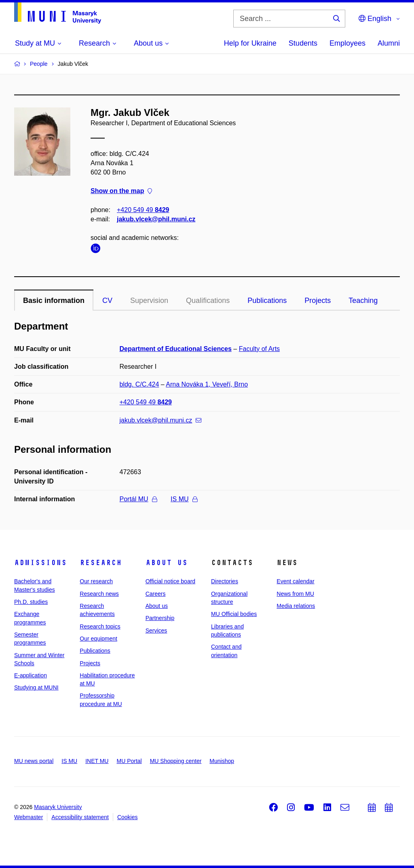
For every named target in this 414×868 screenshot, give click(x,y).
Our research (96, 581)
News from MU (295, 594)
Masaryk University (58, 807)
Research (101, 563)
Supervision (149, 301)
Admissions (40, 563)
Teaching (363, 301)
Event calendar (295, 581)
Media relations (296, 606)
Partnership (160, 618)
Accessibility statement (80, 817)
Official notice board (170, 581)
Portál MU (138, 499)
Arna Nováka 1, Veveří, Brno (207, 384)
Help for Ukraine (250, 43)
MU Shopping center (176, 761)
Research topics (100, 626)
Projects (318, 301)
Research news (99, 594)
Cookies (128, 817)
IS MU (184, 499)
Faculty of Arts (259, 349)
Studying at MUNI (36, 687)
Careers (156, 594)
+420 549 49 (143, 210)
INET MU (97, 761)
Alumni (389, 43)
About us (167, 563)
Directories (225, 581)
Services (156, 631)
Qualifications (208, 301)
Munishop (222, 761)
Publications (267, 301)
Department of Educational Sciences (176, 349)
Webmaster (29, 817)
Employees (347, 43)
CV (107, 301)
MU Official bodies (234, 614)
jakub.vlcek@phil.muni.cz (156, 219)
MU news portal (34, 761)
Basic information (54, 301)
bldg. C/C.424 (139, 384)
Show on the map (121, 191)
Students (303, 43)
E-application (31, 675)
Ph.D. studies (31, 602)
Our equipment (98, 639)
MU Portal (129, 761)
